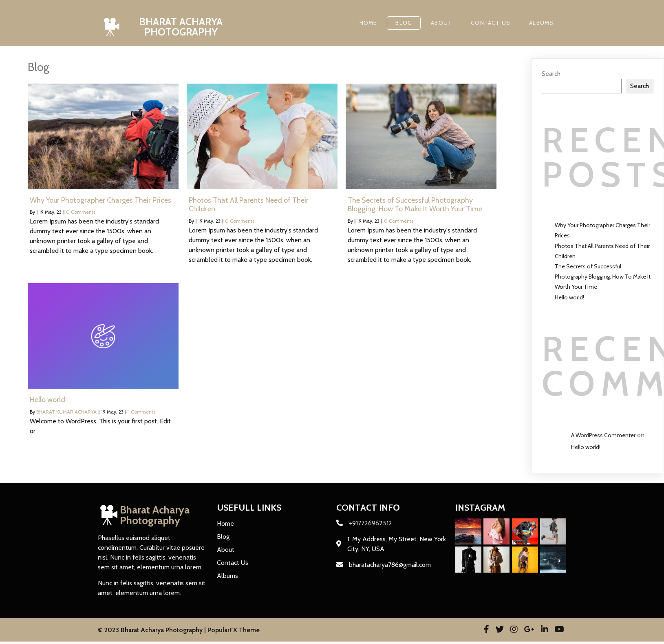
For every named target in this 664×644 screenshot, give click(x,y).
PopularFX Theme (234, 630)
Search (551, 74)
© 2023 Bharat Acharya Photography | (153, 630)
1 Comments (142, 412)
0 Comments (81, 212)
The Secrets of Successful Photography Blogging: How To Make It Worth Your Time (603, 277)
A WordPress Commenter (603, 435)
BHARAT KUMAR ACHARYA (66, 412)
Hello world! (569, 297)
